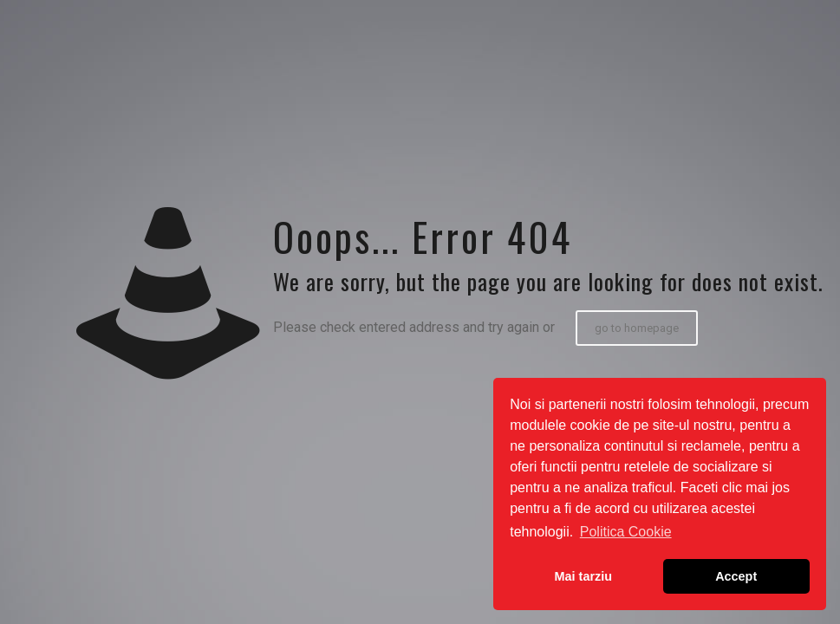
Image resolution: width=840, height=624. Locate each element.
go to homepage (637, 328)
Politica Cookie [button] (626, 532)
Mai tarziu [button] (583, 576)
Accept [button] (736, 576)
